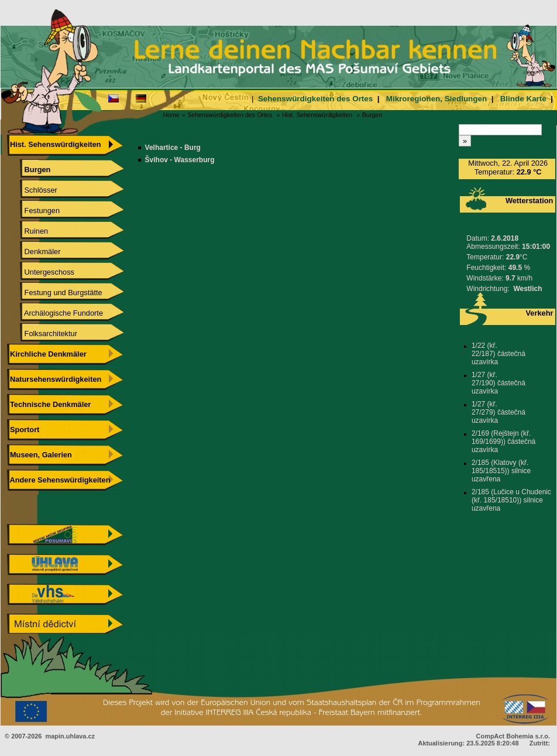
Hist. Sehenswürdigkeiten (317, 115)
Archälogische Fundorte (55, 313)
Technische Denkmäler (49, 404)
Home (171, 115)
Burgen (372, 115)
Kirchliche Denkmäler (47, 354)
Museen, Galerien (39, 455)
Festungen (34, 211)
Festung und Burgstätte (55, 293)
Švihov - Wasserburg (180, 160)
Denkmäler (34, 252)
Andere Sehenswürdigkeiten (59, 480)
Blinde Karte (523, 99)
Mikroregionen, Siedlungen (436, 99)
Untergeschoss (41, 272)
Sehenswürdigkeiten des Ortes (315, 99)
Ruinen (28, 231)
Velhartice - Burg (173, 148)
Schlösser (32, 190)
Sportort (23, 430)
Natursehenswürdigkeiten (54, 379)
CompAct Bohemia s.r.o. (513, 736)
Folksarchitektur (42, 333)
